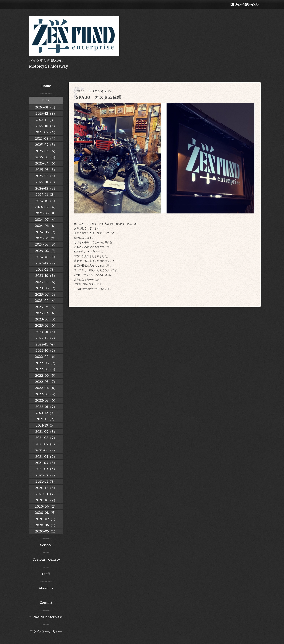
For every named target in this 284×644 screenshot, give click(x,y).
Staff (46, 574)
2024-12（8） (46, 188)
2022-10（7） (46, 350)
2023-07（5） (46, 294)
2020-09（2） (46, 506)
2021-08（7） (46, 438)
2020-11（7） (46, 494)
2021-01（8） (46, 481)
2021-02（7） (46, 475)
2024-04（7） (46, 238)
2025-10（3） (46, 126)
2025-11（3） (46, 120)
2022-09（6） (46, 357)
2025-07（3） (46, 145)
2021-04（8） (46, 463)
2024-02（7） (46, 251)
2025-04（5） (46, 163)
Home (46, 86)
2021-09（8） (46, 432)
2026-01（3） (46, 107)
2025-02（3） (46, 176)
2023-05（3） (46, 307)
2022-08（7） (46, 363)
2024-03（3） (46, 244)
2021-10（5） (46, 425)
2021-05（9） (46, 457)
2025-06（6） (46, 151)
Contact (46, 603)
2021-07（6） (46, 444)
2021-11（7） (46, 419)
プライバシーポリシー (46, 631)
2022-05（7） (46, 382)
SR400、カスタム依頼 (99, 97)
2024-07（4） (46, 220)
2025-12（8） (46, 113)
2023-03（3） (46, 319)
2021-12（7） (46, 413)
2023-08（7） (46, 288)
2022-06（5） (46, 376)
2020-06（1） (46, 525)
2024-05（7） (46, 232)
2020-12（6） (46, 488)
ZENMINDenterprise (46, 617)
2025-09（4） (46, 132)
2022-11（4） (46, 344)
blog (46, 100)
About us (46, 588)
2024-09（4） (46, 207)
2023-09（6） (46, 282)
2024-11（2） (46, 195)
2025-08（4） (46, 138)
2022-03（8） (46, 394)
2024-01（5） (46, 257)
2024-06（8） (46, 226)
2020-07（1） (46, 519)
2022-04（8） (46, 388)
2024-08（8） (46, 213)
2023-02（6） (46, 325)
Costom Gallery (46, 559)
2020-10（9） (46, 500)
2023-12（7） (46, 263)
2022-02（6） (46, 400)
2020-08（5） (46, 513)
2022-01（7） (46, 407)
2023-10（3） (46, 276)
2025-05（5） (46, 157)
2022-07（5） (46, 369)
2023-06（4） (46, 301)
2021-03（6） (46, 469)
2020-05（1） (46, 531)
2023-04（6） (46, 313)
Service (46, 545)
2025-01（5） (46, 182)
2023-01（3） (46, 332)
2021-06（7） (46, 450)
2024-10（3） (46, 201)
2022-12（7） (46, 338)
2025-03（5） (46, 170)
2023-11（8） (46, 269)
